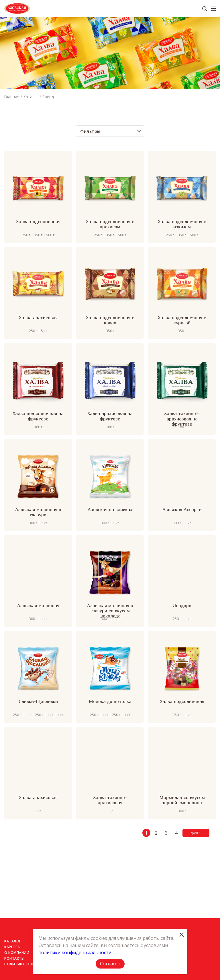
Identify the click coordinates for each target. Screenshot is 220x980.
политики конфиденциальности (75, 952)
